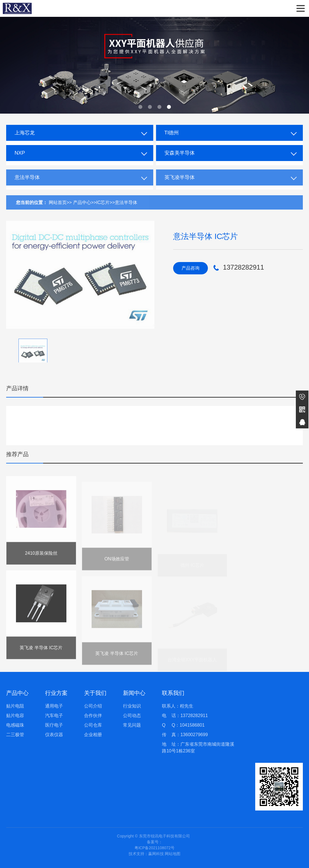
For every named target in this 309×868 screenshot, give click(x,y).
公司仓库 (93, 725)
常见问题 (132, 725)
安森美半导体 (180, 153)
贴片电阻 (15, 706)
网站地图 (173, 854)
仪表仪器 (54, 735)
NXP (20, 153)
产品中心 (82, 209)
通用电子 (54, 706)
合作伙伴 (93, 716)
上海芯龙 (25, 133)
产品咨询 (190, 268)
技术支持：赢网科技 (146, 854)
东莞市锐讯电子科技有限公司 (17, 8)
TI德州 (172, 133)
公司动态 (132, 716)
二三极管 (15, 735)
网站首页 (58, 209)
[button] (140, 107)
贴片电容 (15, 716)
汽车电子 (54, 716)
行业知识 (132, 706)
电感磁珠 (15, 725)
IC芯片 (103, 209)
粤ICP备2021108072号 (154, 848)
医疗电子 (54, 725)
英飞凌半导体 (180, 183)
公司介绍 (93, 706)
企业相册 (93, 735)
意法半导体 (27, 183)
